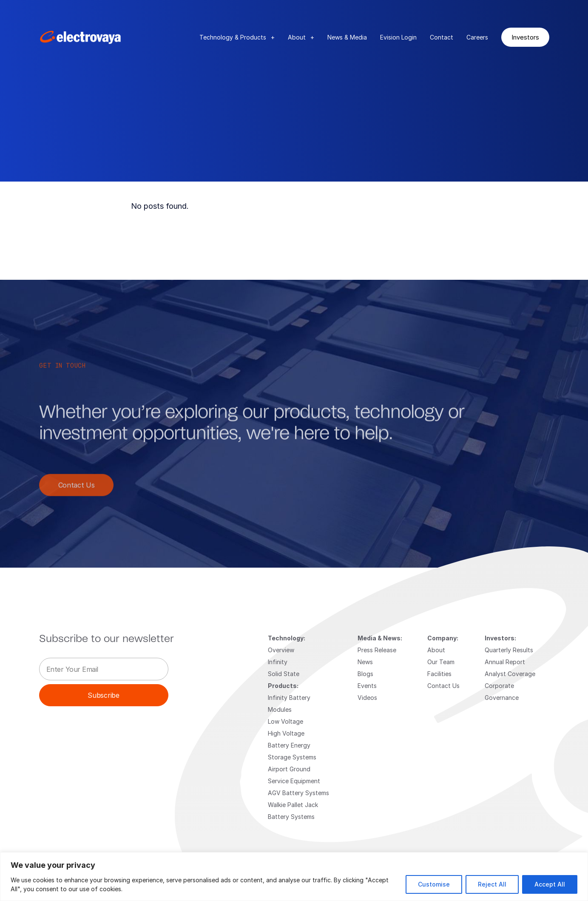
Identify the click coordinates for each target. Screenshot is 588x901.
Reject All (492, 884)
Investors (525, 37)
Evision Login (398, 37)
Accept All (550, 884)
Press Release (377, 650)
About (301, 37)
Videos (367, 698)
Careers (477, 37)
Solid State (284, 674)
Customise (434, 884)
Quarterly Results (509, 650)
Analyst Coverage (510, 674)
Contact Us (77, 491)
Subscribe (103, 695)
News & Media (347, 37)
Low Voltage (285, 721)
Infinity (278, 662)
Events (367, 686)
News (365, 662)
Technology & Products (237, 37)
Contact (442, 37)
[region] (294, 877)
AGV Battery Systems (298, 793)
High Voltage (286, 733)
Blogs (365, 674)
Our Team (441, 662)
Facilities (439, 674)
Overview (281, 650)
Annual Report (505, 662)
